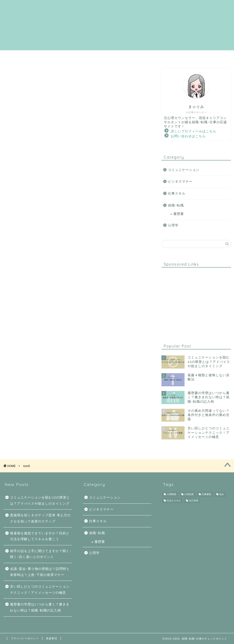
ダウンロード (194, 56)
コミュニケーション (131, 56)
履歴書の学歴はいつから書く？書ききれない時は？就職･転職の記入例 (40, 607)
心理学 (165, 56)
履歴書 (179, 214)
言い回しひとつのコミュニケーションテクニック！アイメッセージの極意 (40, 590)
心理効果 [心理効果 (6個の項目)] (189, 494)
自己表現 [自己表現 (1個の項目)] (194, 501)
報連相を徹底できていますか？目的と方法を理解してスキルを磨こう (40, 536)
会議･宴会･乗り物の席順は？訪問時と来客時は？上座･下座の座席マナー (40, 572)
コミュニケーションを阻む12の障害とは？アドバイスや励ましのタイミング (40, 501)
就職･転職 (94, 56)
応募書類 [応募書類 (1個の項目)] (206, 494)
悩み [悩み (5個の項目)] (222, 494)
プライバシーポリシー (25, 638)
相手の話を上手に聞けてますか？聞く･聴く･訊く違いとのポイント (41, 554)
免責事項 (52, 638)
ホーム (35, 56)
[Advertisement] (196, 300)
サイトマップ (63, 56)
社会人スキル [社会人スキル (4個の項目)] (174, 501)
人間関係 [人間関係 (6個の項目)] (171, 494)
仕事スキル (177, 194)
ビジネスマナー (180, 182)
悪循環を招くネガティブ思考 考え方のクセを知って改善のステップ (40, 518)
